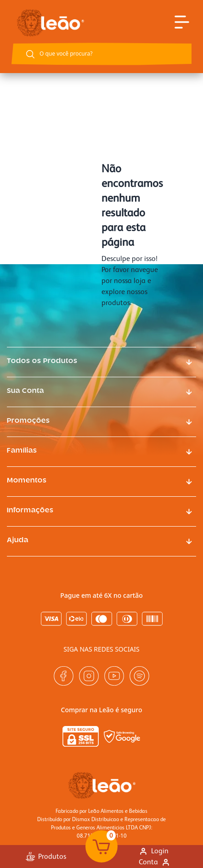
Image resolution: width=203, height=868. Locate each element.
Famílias (22, 451)
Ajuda (18, 540)
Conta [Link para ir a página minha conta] (155, 862)
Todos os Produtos (42, 361)
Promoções (28, 421)
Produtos (46, 857)
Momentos (27, 481)
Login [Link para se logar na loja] (154, 851)
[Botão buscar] (30, 54)
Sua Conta (25, 391)
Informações (30, 511)
